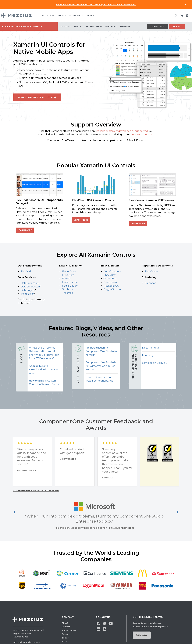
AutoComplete (112, 271)
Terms (65, 638)
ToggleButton (112, 289)
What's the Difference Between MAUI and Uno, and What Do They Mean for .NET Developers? (44, 353)
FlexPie (67, 279)
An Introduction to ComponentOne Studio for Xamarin (102, 351)
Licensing (148, 355)
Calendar (150, 283)
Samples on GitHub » (155, 363)
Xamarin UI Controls (31, 26)
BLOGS (91, 16)
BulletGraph (70, 271)
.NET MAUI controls (142, 135)
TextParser (27, 294)
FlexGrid (26, 271)
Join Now (142, 635)
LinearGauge (70, 282)
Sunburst (68, 289)
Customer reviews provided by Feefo (36, 490)
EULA (64, 641)
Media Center (69, 630)
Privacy (66, 634)
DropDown (110, 282)
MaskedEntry (111, 286)
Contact (66, 627)
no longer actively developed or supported (122, 131)
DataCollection (30, 283)
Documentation (152, 348)
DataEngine (28, 290)
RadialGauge (70, 286)
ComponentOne (10, 26)
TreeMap (68, 293)
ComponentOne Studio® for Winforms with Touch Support (101, 366)
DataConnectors (31, 287)
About (65, 623)
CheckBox (110, 275)
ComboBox (110, 279)
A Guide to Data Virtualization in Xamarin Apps (43, 370)
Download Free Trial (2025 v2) (37, 97)
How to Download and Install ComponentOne (99, 379)
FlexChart (68, 275)
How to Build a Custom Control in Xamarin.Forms (44, 382)
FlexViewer (151, 271)
